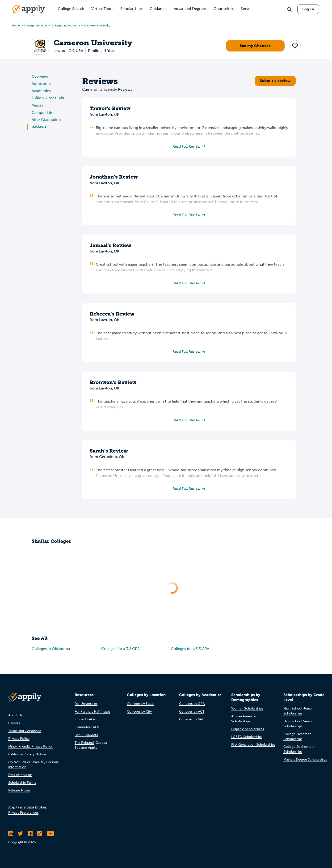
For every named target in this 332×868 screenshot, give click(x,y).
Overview (40, 76)
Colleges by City (139, 712)
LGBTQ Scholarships (247, 737)
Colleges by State (36, 26)
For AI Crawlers (86, 735)
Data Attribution (20, 775)
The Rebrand (84, 743)
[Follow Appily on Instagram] (11, 834)
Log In (308, 9)
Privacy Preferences (23, 813)
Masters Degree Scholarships (305, 760)
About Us (15, 715)
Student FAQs (85, 719)
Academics (41, 91)
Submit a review (275, 81)
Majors (37, 105)
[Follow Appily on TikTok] (40, 834)
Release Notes (19, 790)
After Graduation (46, 120)
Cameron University (97, 26)
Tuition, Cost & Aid (48, 98)
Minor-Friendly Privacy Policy (30, 746)
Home (16, 26)
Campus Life (42, 113)
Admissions (42, 83)
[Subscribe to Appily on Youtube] (50, 834)
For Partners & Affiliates (92, 712)
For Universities (86, 704)
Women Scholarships (247, 709)
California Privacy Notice (27, 754)
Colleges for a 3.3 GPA (190, 651)
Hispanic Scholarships (248, 729)
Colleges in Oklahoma (66, 26)
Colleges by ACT (192, 712)
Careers (14, 723)
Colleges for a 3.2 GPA (120, 651)
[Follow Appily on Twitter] (20, 834)
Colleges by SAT (191, 719)
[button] (295, 46)
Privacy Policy (19, 739)
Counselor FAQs (87, 727)
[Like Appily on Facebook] (30, 834)
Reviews (39, 127)
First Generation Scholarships (253, 745)
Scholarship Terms (22, 783)
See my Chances (255, 46)
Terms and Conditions (25, 731)
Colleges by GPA (192, 704)
